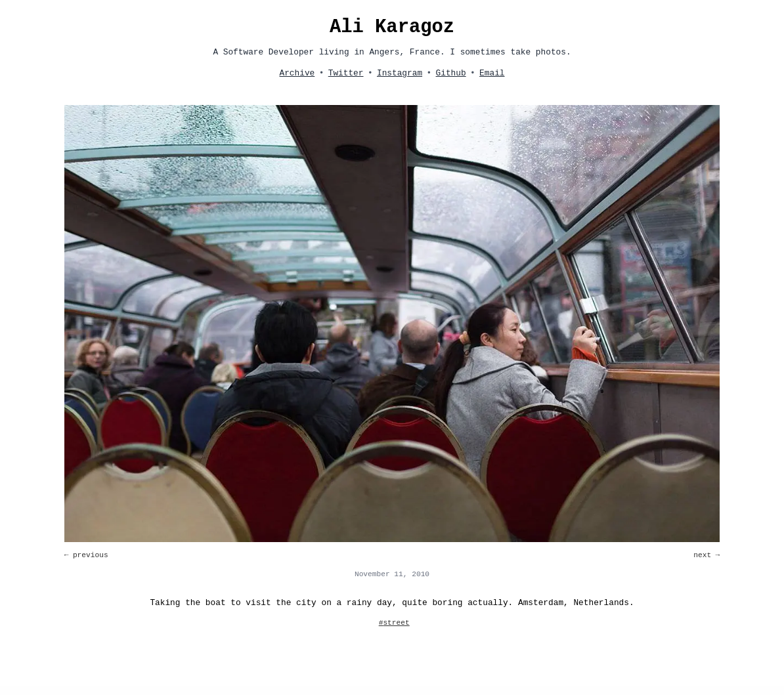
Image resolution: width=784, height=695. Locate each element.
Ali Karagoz (392, 27)
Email (492, 73)
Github (451, 73)
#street (394, 623)
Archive (297, 73)
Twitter (346, 73)
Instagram (400, 73)
